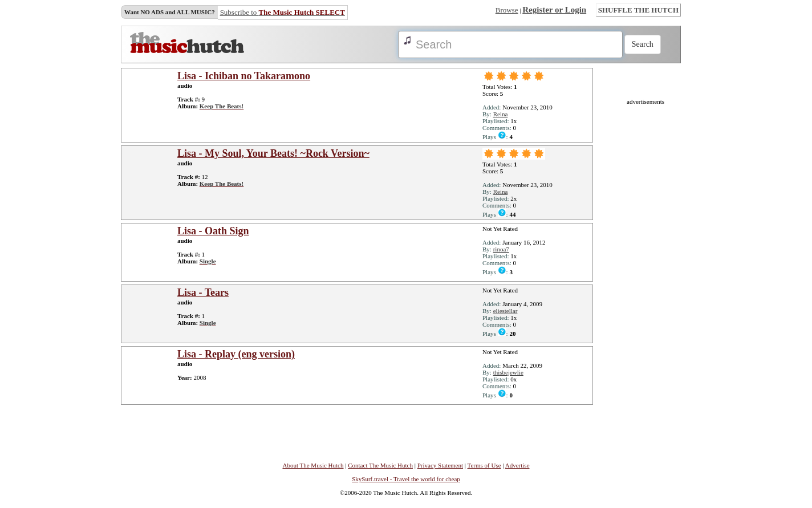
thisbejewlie (508, 372)
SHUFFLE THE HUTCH (638, 10)
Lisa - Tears (203, 292)
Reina (501, 114)
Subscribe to (283, 12)
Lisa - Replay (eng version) (236, 354)
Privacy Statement (440, 465)
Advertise (517, 465)
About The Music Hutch (313, 465)
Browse (507, 10)
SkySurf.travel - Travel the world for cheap (406, 479)
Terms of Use (484, 465)
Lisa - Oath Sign (213, 231)
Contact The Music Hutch (380, 465)
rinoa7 (501, 249)
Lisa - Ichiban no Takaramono (244, 76)
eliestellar (506, 311)
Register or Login (554, 10)
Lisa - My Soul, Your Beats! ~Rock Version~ (273, 153)
